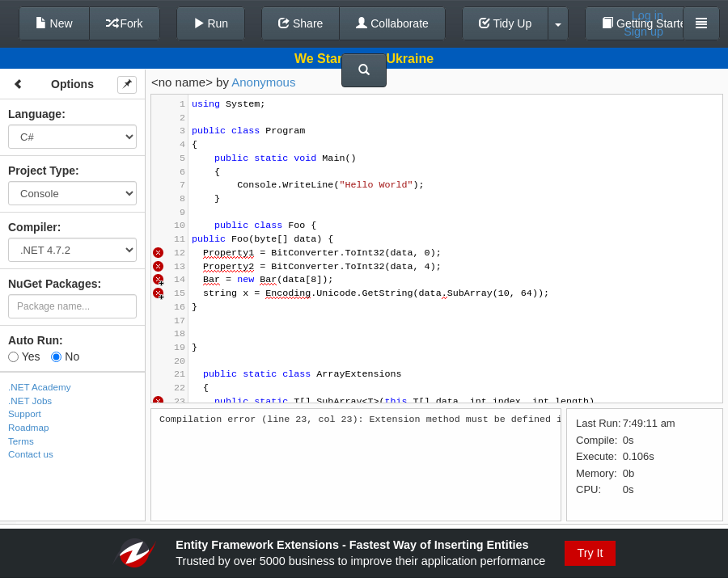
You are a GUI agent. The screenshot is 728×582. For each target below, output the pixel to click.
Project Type (42, 171)
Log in (648, 15)
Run (211, 23)
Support (25, 413)
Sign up (643, 32)
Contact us (31, 454)
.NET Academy (40, 387)
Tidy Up (505, 23)
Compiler (33, 227)
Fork (125, 23)
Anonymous (263, 82)
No (65, 356)
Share (301, 23)
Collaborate (392, 23)
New (54, 23)
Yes (24, 356)
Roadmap (29, 427)
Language (35, 114)
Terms (21, 441)
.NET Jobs (30, 401)
